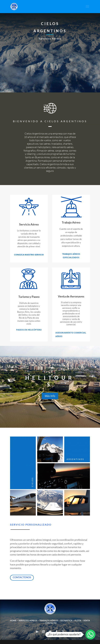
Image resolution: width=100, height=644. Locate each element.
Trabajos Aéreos (49, 620)
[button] (90, 635)
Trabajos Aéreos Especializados (71, 256)
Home (13, 620)
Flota (78, 620)
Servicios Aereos (28, 620)
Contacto (51, 623)
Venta (87, 620)
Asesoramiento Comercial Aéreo (71, 334)
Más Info (50, 396)
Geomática (66, 620)
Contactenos (22, 577)
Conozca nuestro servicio (29, 255)
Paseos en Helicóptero (29, 330)
